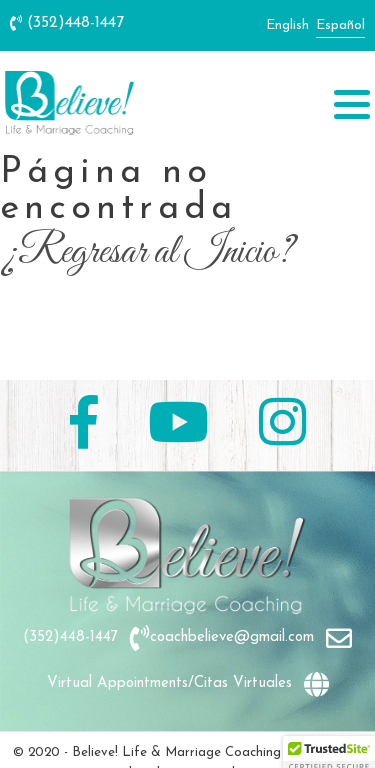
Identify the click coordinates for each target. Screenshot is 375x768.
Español (340, 25)
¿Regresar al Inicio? (147, 253)
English (287, 25)
